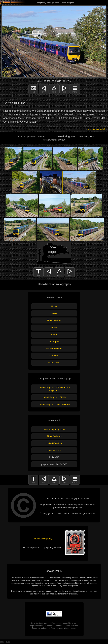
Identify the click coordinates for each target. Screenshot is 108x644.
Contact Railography (42, 539)
